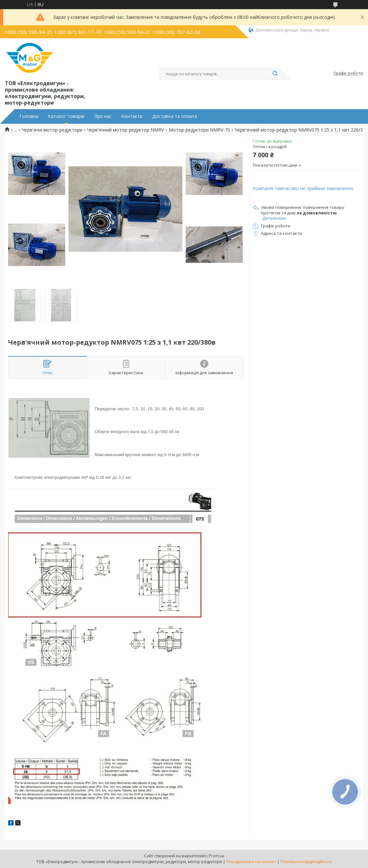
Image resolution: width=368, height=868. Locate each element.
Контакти (132, 116)
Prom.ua (216, 856)
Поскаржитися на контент (251, 862)
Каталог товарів (66, 116)
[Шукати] (275, 74)
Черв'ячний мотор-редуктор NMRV (125, 130)
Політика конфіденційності (306, 862)
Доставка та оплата (175, 116)
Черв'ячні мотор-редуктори (52, 130)
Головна (29, 116)
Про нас (103, 116)
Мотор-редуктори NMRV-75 (199, 130)
